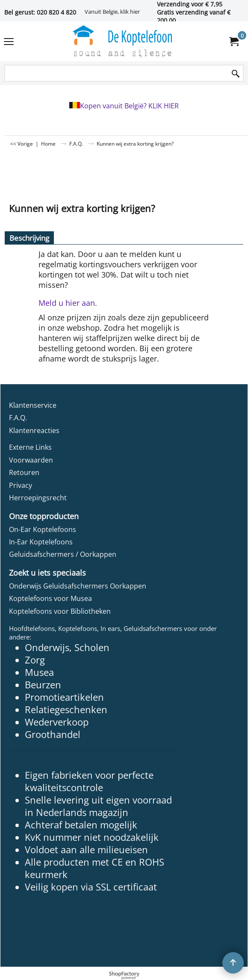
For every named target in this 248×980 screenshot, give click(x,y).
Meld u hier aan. (68, 303)
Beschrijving (29, 238)
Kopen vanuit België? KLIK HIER (129, 106)
